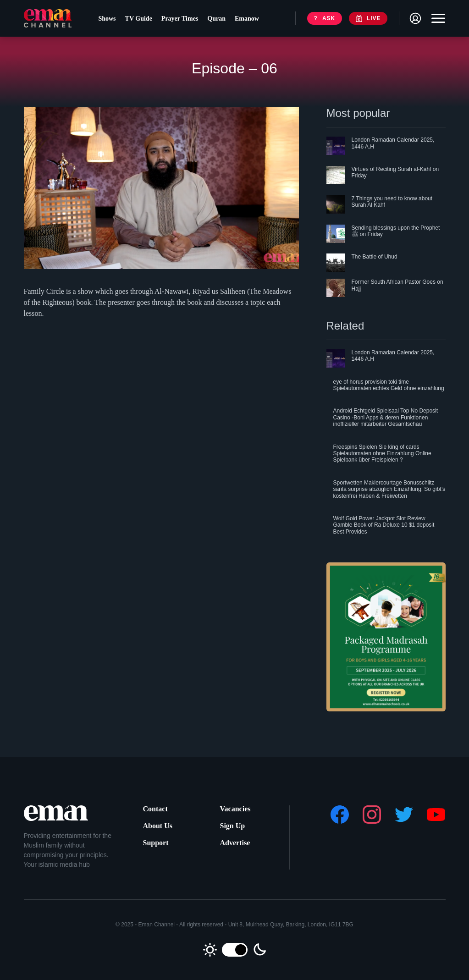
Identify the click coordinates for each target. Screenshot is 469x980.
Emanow (247, 19)
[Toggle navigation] (436, 18)
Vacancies (235, 809)
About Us (158, 826)
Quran (216, 19)
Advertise (235, 843)
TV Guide (139, 19)
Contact (155, 809)
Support (156, 843)
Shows (107, 19)
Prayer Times (180, 19)
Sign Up (233, 826)
